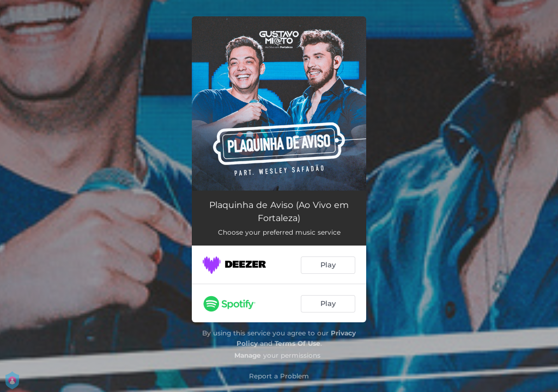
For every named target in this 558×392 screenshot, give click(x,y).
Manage (248, 355)
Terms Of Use (298, 343)
